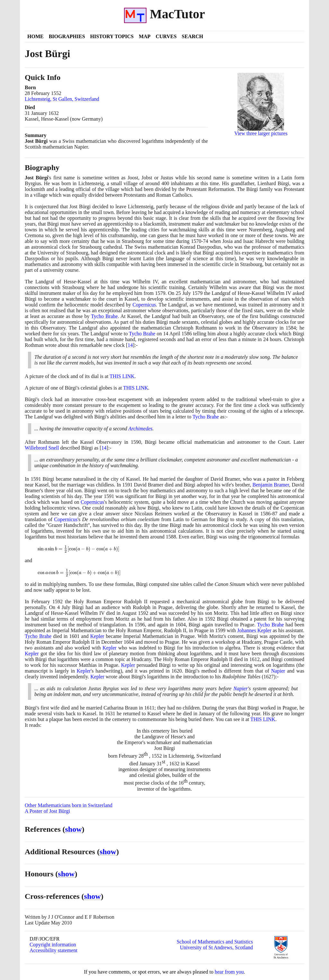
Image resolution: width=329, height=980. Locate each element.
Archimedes (141, 429)
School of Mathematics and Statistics (215, 942)
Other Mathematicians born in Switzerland (69, 805)
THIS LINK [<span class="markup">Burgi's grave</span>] (263, 719)
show (74, 829)
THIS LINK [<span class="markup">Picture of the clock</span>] (122, 376)
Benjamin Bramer (271, 485)
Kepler (97, 636)
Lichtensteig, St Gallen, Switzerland (62, 99)
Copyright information (53, 945)
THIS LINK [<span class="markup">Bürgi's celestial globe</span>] (136, 388)
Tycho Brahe (104, 316)
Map (145, 36)
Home (36, 36)
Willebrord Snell (42, 448)
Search (193, 36)
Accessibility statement (53, 950)
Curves (166, 36)
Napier (278, 671)
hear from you (229, 972)
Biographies (67, 36)
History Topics (112, 36)
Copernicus (144, 305)
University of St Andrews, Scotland (216, 947)
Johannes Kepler (254, 630)
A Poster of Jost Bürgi (47, 811)
